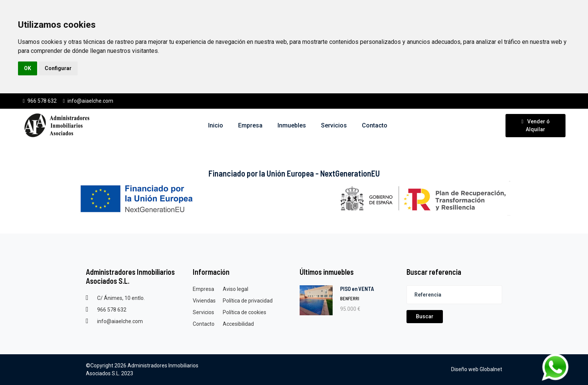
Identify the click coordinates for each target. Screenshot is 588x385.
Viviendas (204, 301)
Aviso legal (235, 289)
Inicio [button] (216, 125)
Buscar (425, 316)
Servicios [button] (334, 125)
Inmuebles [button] (292, 125)
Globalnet (491, 369)
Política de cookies (244, 312)
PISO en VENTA (357, 289)
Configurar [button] (58, 68)
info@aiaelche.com (88, 101)
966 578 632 (40, 101)
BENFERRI (350, 298)
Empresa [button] (250, 125)
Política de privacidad (248, 301)
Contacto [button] (375, 125)
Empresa (203, 289)
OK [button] (28, 68)
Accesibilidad (238, 324)
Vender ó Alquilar (535, 125)
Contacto (204, 324)
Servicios (203, 312)
